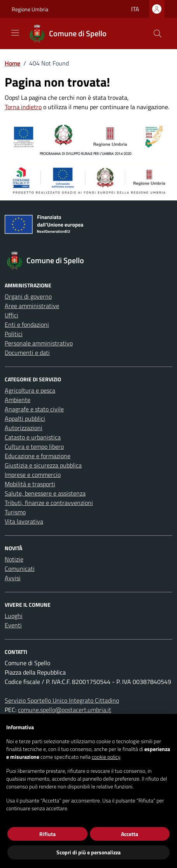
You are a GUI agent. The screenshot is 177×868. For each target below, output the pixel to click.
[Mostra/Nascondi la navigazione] (15, 33)
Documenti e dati (27, 353)
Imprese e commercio (33, 475)
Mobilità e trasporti (30, 484)
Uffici (11, 315)
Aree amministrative (32, 306)
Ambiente (18, 400)
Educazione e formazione (38, 456)
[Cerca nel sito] (158, 34)
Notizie (14, 559)
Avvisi (13, 578)
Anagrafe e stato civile (34, 409)
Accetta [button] (130, 834)
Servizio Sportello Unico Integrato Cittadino (62, 700)
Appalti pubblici (25, 418)
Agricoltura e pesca (30, 390)
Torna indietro (23, 107)
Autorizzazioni (24, 428)
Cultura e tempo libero (34, 446)
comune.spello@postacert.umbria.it (65, 710)
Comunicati (20, 569)
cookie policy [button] (106, 757)
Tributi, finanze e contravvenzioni (49, 503)
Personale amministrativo (39, 343)
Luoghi (14, 616)
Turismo (15, 512)
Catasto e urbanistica (33, 437)
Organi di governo (28, 296)
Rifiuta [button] (47, 834)
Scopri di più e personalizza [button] (88, 852)
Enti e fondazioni (27, 324)
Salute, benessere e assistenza (45, 493)
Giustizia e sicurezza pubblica (43, 465)
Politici (14, 334)
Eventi (13, 625)
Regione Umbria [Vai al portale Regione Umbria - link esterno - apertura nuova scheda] (30, 9)
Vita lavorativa (24, 521)
